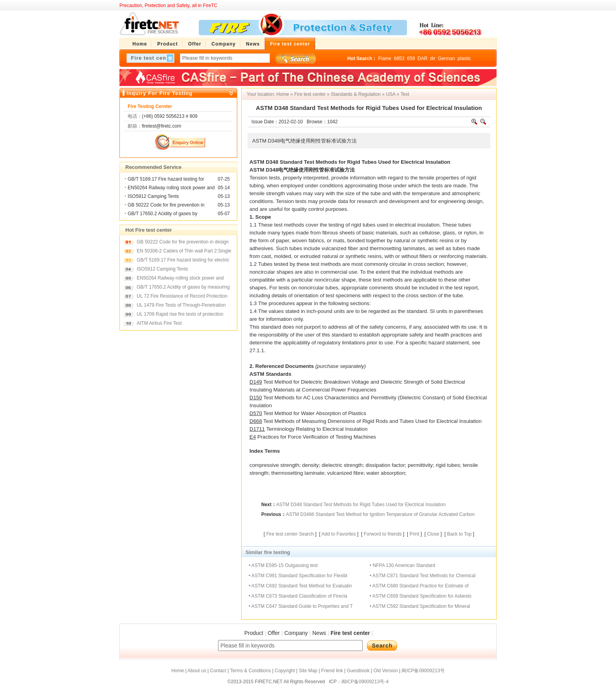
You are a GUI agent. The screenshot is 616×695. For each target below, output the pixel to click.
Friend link (332, 671)
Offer (274, 633)
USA (390, 94)
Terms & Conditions (250, 671)
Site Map (308, 671)
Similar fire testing (268, 552)
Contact (218, 671)
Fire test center (310, 94)
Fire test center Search (290, 534)
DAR (423, 59)
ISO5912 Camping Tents (153, 196)
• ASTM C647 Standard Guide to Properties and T (301, 606)
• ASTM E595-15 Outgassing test (283, 565)
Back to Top (459, 534)
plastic (464, 59)
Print (414, 534)
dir (433, 59)
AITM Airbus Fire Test (159, 323)
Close (433, 534)
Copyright (285, 671)
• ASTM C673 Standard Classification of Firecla (298, 596)
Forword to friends (383, 534)
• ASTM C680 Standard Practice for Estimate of (419, 586)
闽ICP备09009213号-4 (365, 682)
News (319, 633)
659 (411, 59)
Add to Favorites (338, 534)
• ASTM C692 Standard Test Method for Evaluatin (300, 586)
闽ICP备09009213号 (423, 671)
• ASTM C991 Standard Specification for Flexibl (298, 576)
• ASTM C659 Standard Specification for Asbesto (421, 596)
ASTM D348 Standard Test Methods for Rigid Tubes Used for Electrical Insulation (361, 505)
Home (283, 94)
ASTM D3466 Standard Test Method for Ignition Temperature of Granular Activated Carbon (380, 514)
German (446, 59)
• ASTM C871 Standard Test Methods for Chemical (423, 576)
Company (296, 633)
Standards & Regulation (356, 94)
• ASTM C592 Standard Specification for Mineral (420, 606)
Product (254, 633)
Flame (385, 59)
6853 (399, 59)
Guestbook (358, 671)
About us (197, 671)
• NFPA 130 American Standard (402, 565)
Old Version (386, 671)
